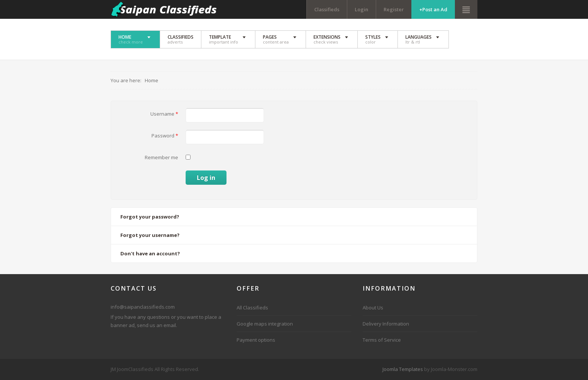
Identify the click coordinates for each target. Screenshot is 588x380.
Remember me (161, 157)
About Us (373, 308)
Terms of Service (382, 340)
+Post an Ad (433, 9)
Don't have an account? (150, 253)
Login (361, 9)
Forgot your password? (150, 217)
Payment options (256, 340)
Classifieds (327, 9)
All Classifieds (252, 308)
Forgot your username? (150, 235)
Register (394, 9)
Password (165, 136)
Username (164, 114)
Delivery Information (386, 324)
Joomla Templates (403, 369)
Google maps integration (265, 324)
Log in (206, 178)
